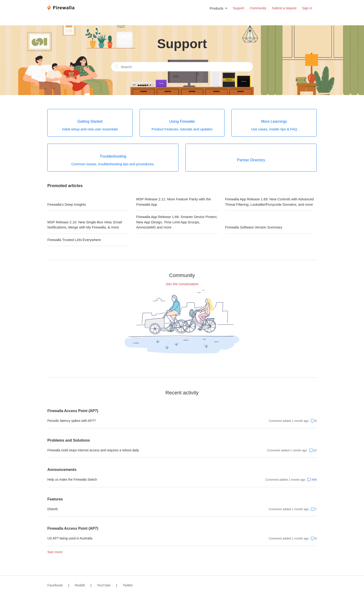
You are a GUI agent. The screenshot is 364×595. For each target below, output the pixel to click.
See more (55, 552)
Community (258, 8)
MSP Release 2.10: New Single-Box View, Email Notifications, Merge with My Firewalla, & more (85, 225)
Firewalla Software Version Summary (254, 227)
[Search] (182, 67)
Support (239, 8)
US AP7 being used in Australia (70, 538)
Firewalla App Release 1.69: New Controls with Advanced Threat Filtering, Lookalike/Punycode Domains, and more (270, 202)
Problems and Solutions (69, 440)
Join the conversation (182, 284)
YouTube (104, 585)
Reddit (80, 585)
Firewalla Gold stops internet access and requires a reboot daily (93, 450)
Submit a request (284, 8)
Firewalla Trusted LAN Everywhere (74, 240)
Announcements (62, 470)
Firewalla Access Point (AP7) (73, 411)
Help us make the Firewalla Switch (72, 479)
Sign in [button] (307, 8)
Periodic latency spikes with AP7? (72, 421)
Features (55, 499)
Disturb (52, 509)
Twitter (128, 585)
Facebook (55, 585)
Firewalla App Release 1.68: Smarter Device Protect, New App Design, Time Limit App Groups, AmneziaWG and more (177, 222)
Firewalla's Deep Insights (67, 204)
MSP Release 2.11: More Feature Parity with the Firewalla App (174, 202)
